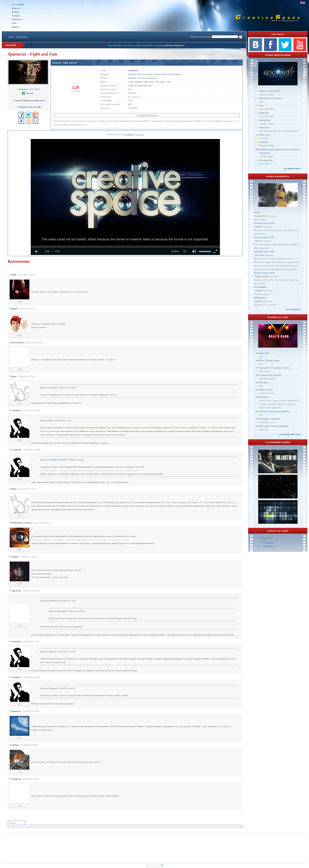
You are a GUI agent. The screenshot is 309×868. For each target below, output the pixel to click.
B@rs (51, 420)
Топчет (257, 212)
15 (129, 97)
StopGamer (264, 127)
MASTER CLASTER (57, 460)
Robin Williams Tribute (269, 360)
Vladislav (259, 290)
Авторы (16, 16)
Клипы (15, 12)
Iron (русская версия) (147, 78)
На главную (18, 4)
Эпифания (264, 142)
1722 (130, 100)
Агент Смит (265, 135)
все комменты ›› (294, 309)
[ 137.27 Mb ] (28, 89)
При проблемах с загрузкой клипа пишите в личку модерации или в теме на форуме (68, 45)
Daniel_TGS (261, 216)
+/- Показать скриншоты (147, 115)
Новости (16, 8)
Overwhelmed (260, 287)
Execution (264, 382)
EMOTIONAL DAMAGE (271, 98)
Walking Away (260, 298)
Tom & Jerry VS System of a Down (275, 368)
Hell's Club (264, 353)
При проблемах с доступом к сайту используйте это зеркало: (136, 45)
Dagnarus (53, 651)
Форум (16, 27)
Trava (262, 105)
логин (11, 37)
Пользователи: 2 (268, 538)
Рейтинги (17, 19)
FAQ (14, 23)
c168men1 (269, 543)
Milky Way (264, 113)
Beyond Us (264, 397)
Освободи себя (266, 160)
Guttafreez (53, 387)
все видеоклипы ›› (293, 168)
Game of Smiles (266, 390)
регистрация (22, 37)
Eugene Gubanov (262, 276)
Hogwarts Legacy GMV (270, 91)
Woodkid (132, 78)
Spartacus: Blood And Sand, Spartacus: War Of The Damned (154, 74)
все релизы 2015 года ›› (290, 434)
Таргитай (62, 611)
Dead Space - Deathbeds (270, 419)
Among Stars (265, 120)
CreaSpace (129, 134)
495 (130, 104)
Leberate (259, 227)
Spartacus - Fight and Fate (64, 63)
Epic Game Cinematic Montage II (274, 426)
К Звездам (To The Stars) (270, 375)
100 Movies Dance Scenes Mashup (274, 411)
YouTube (140, 134)
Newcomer (260, 255)
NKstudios (269, 546)
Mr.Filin (259, 241)
